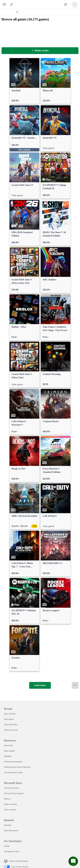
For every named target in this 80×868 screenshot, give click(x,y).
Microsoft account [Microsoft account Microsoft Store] (11, 788)
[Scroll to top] (75, 685)
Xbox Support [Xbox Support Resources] (9, 751)
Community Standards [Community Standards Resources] (13, 762)
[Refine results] (40, 51)
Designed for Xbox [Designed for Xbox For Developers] (12, 851)
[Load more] (40, 685)
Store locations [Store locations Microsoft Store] (10, 810)
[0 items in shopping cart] (66, 5)
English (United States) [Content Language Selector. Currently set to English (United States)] (19, 861)
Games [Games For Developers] (7, 846)
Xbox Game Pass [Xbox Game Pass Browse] (11, 724)
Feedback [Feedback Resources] (8, 756)
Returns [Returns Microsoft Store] (7, 799)
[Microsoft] (40, 3)
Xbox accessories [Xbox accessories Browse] (11, 730)
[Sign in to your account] (75, 5)
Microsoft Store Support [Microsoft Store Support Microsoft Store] (14, 793)
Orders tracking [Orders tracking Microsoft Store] (10, 804)
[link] (24, 81)
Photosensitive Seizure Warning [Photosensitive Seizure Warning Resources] (17, 767)
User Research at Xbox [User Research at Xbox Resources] (13, 772)
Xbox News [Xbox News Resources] (9, 745)
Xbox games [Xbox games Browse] (9, 719)
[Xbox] (9, 12)
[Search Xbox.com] (12, 4)
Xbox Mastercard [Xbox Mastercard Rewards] (11, 830)
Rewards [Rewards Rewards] (8, 825)
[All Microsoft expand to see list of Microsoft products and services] (4, 5)
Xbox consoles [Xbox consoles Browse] (10, 714)
